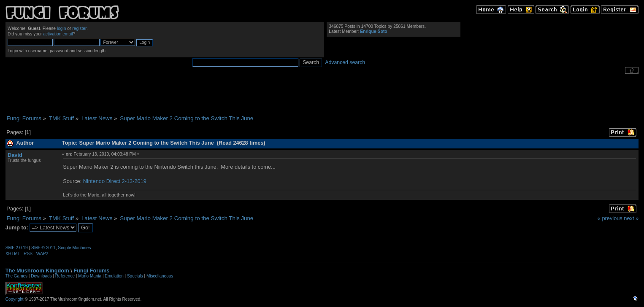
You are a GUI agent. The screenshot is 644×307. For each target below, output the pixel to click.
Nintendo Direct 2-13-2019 (115, 181)
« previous (610, 218)
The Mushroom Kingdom (37, 271)
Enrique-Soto (373, 31)
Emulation (114, 276)
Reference (65, 276)
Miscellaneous (160, 276)
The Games (16, 276)
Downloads (41, 276)
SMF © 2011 (43, 248)
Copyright (15, 299)
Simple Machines (74, 248)
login (62, 28)
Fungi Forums (91, 271)
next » (631, 218)
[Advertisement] (322, 94)
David (15, 155)
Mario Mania (90, 276)
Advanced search (345, 62)
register (79, 28)
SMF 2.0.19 (17, 248)
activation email (58, 34)
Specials (135, 276)
